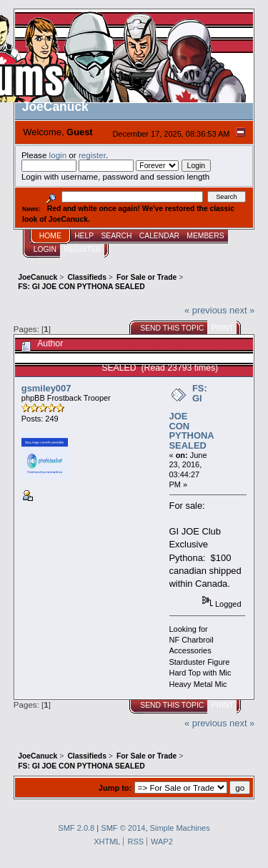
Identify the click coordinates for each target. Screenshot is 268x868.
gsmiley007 (46, 388)
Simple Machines (180, 828)
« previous (206, 310)
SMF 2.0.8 (76, 828)
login (58, 155)
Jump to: (115, 788)
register (92, 155)
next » (242, 310)
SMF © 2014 (123, 828)
